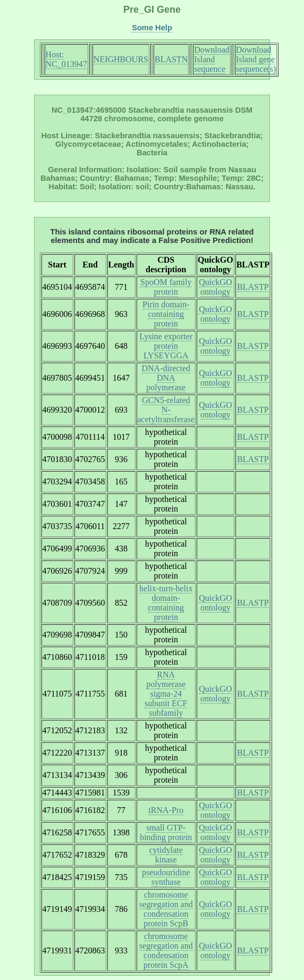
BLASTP (253, 287)
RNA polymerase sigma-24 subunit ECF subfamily (166, 694)
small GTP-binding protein (166, 832)
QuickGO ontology (215, 287)
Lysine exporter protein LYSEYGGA (166, 346)
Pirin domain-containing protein (166, 314)
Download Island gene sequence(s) (256, 59)
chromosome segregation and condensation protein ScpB (166, 909)
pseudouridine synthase (166, 877)
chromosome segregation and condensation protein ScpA (166, 950)
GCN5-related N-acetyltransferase (166, 410)
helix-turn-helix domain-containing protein (166, 603)
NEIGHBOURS (121, 59)
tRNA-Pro (166, 810)
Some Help (152, 28)
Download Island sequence (212, 59)
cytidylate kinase (166, 855)
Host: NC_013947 (66, 59)
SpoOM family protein (166, 287)
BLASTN (171, 59)
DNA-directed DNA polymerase (166, 378)
